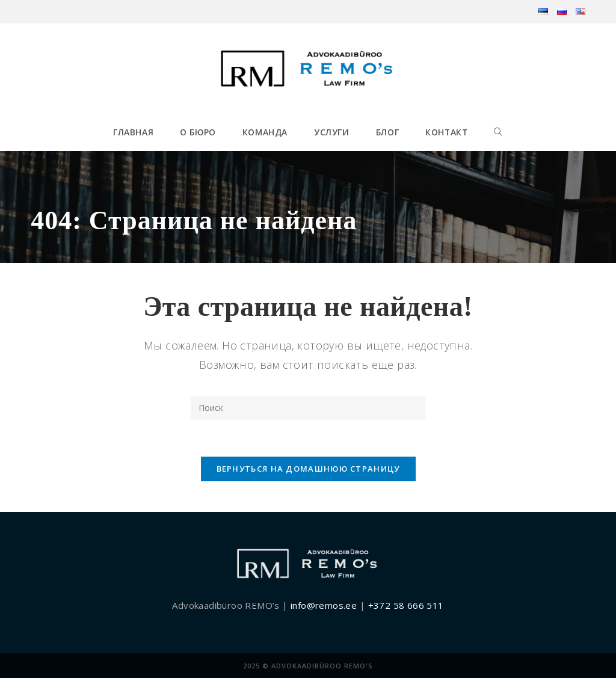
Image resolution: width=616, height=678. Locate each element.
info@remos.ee (324, 605)
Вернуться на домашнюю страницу (308, 469)
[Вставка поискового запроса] (308, 408)
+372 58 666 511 (406, 605)
